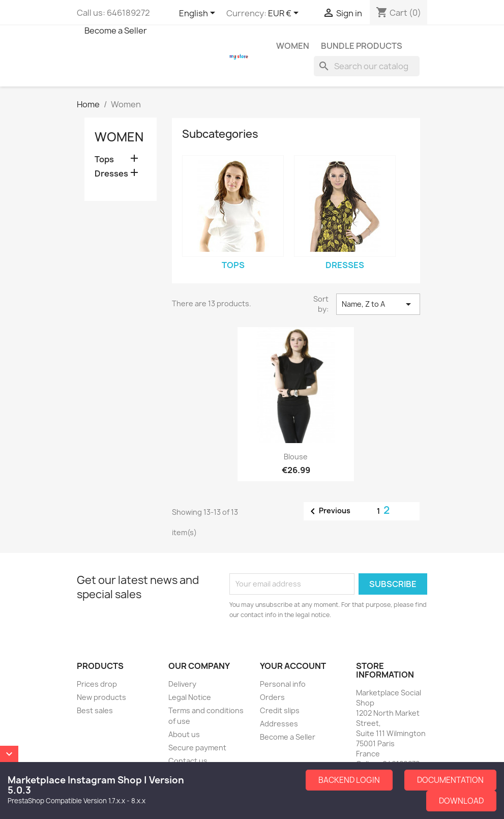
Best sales (95, 710)
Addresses (279, 724)
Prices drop (97, 684)
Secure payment (197, 748)
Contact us (188, 761)
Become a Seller (116, 31)
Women (293, 46)
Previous (329, 511)
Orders (272, 697)
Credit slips (280, 710)
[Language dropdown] (199, 14)
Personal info (283, 684)
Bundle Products (362, 46)
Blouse (296, 457)
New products (101, 697)
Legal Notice (190, 697)
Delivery (182, 684)
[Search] (367, 66)
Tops (104, 159)
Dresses (111, 174)
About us (184, 734)
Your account (293, 666)
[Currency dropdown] (285, 14)
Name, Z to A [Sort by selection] (378, 304)
